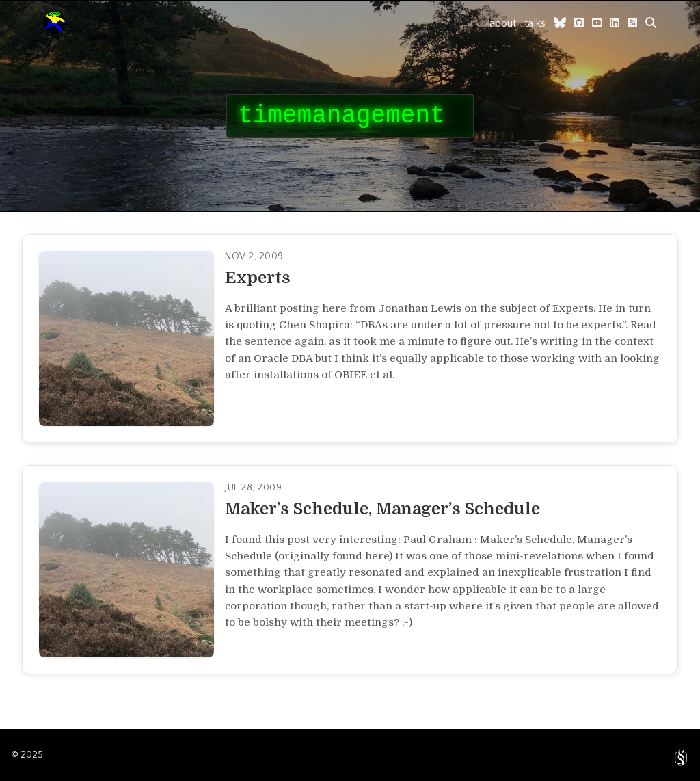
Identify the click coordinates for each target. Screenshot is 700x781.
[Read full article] (350, 339)
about (503, 23)
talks (535, 23)
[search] (651, 23)
